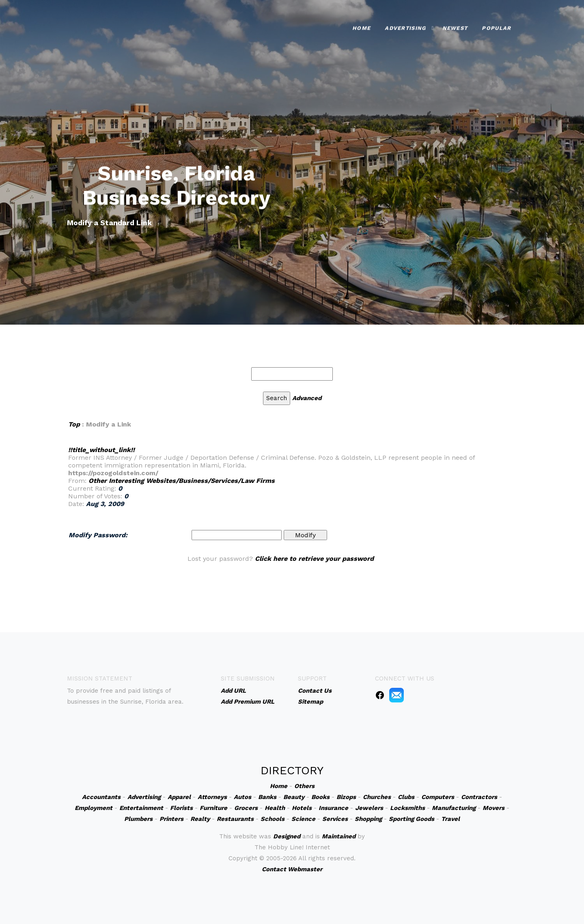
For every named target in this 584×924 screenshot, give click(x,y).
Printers (171, 819)
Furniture (213, 808)
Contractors (479, 797)
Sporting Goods (412, 819)
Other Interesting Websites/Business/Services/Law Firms (182, 481)
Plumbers (138, 819)
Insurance (333, 808)
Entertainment (141, 808)
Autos (242, 797)
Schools (273, 819)
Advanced (307, 398)
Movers (493, 808)
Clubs (406, 797)
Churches (377, 797)
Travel (450, 819)
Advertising (405, 27)
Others (304, 786)
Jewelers (369, 808)
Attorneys (212, 797)
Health (275, 808)
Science (303, 819)
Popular (496, 27)
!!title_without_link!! (101, 450)
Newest (455, 27)
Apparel (179, 797)
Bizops (346, 797)
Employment (94, 808)
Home (361, 27)
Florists (181, 808)
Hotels (302, 808)
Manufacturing (454, 808)
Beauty (294, 797)
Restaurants (235, 819)
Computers (438, 797)
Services (335, 819)
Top (74, 424)
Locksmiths (407, 808)
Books (320, 797)
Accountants (101, 797)
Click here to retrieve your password (314, 559)
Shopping (368, 819)
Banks (267, 797)
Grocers (246, 808)
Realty (200, 819)
